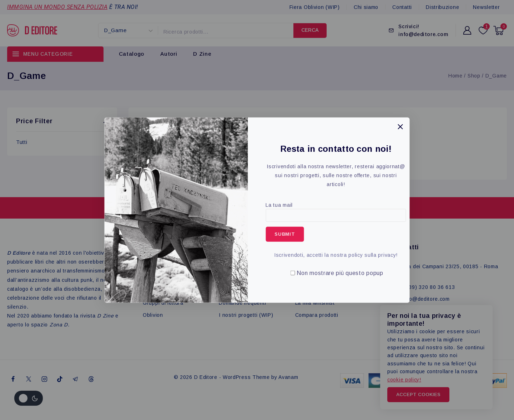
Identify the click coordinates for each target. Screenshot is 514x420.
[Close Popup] (400, 127)
